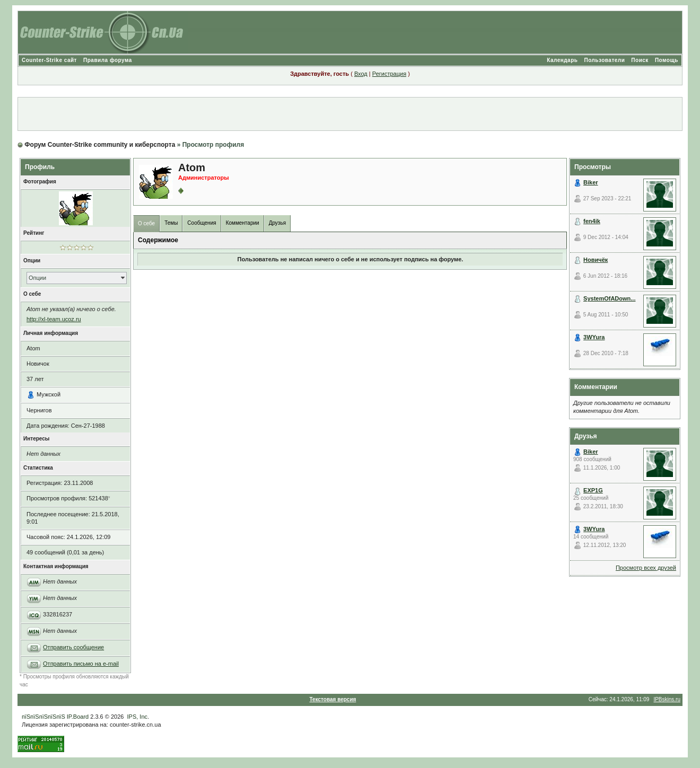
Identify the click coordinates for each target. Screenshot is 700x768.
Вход (361, 74)
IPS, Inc (138, 717)
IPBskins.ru (667, 699)
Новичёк (596, 260)
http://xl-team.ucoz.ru (54, 319)
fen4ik (592, 221)
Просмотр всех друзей (646, 568)
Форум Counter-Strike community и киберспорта (100, 145)
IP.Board (78, 717)
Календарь (562, 60)
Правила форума (108, 60)
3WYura (594, 337)
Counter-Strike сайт (49, 60)
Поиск (640, 60)
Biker (591, 182)
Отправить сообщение (73, 647)
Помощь (667, 60)
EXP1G (593, 490)
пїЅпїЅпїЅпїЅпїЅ (43, 717)
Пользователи (604, 60)
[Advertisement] (350, 114)
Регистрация (389, 74)
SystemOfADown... (609, 298)
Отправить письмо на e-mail (81, 664)
